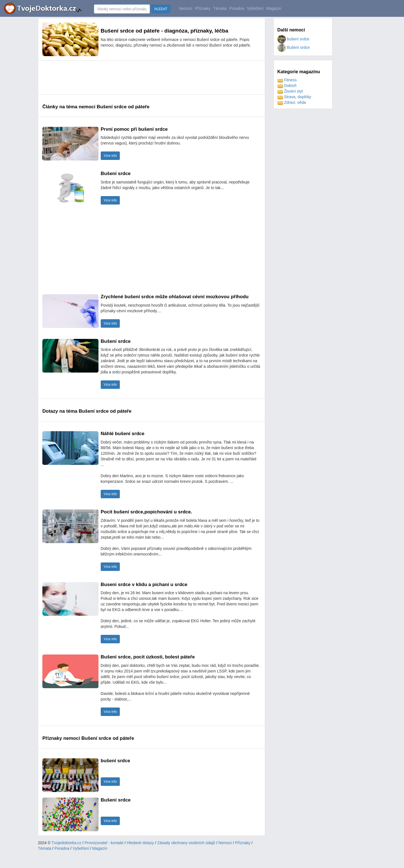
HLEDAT (161, 9)
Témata (220, 8)
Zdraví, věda (292, 102)
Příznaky (203, 8)
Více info (110, 156)
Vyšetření (255, 8)
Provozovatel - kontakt (104, 843)
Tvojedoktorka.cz (66, 843)
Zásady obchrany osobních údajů (186, 843)
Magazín (274, 8)
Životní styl (290, 91)
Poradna (237, 8)
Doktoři (287, 86)
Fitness (287, 80)
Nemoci (186, 8)
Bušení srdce (294, 47)
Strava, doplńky (294, 97)
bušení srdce (293, 39)
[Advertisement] (144, 77)
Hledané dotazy (140, 843)
